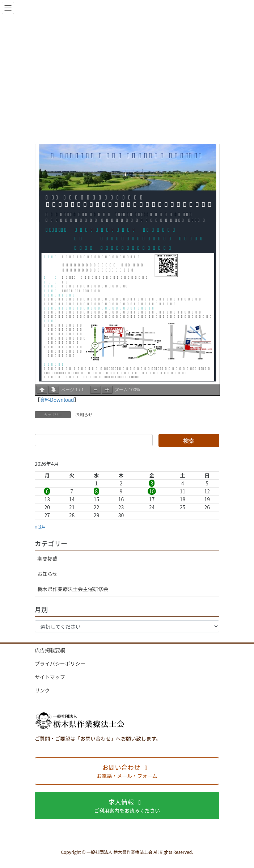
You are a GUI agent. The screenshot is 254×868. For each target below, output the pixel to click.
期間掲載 (47, 559)
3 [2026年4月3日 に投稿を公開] (152, 483)
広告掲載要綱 (50, 650)
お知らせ (84, 414)
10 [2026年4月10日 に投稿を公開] (152, 491)
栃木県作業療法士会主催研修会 (73, 589)
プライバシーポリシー (60, 663)
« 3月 (41, 527)
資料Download (57, 400)
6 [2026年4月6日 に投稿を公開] (47, 491)
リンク (42, 690)
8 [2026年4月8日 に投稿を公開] (97, 491)
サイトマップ (50, 677)
